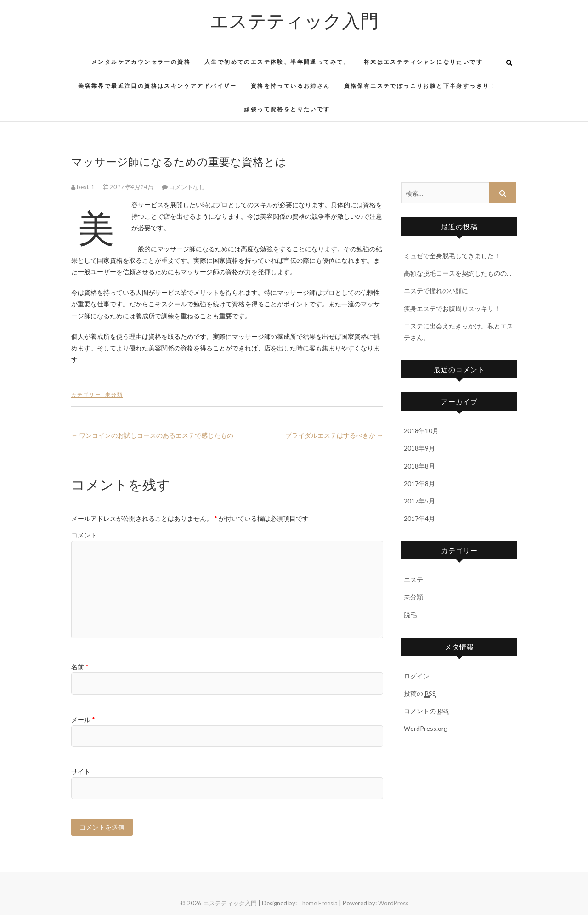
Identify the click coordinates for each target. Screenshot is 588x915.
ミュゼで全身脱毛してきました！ (452, 256)
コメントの (426, 711)
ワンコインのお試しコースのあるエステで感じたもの (152, 435)
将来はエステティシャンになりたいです (423, 62)
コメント (84, 535)
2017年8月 (419, 483)
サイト (81, 771)
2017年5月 (419, 501)
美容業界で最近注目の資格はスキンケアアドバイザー (158, 86)
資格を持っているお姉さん (291, 86)
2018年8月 (419, 466)
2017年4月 (419, 518)
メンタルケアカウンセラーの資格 (141, 62)
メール (83, 720)
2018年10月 (421, 431)
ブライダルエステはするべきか (334, 435)
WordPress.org (426, 728)
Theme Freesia (318, 903)
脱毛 (410, 615)
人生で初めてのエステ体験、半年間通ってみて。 (277, 62)
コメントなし (187, 187)
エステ (413, 579)
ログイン (417, 676)
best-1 (84, 187)
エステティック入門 (294, 20)
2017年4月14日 (129, 187)
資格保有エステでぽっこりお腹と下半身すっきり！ (420, 86)
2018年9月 (419, 448)
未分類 (114, 394)
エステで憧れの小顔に (436, 291)
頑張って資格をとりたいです (287, 109)
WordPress (393, 903)
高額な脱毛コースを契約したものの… (458, 273)
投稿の (420, 694)
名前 (80, 667)
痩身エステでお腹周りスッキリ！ (452, 308)
